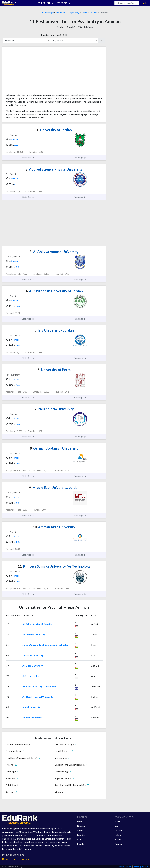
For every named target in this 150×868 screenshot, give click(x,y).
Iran (117, 826)
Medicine (61, 12)
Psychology (48, 12)
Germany (119, 844)
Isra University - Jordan (54, 330)
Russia (118, 839)
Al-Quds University (33, 666)
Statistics (28, 158)
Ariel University (31, 676)
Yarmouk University (33, 655)
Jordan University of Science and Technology (46, 645)
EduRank (88, 27)
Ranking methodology (16, 859)
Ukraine (119, 830)
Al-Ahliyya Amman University (54, 252)
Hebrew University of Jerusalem (39, 686)
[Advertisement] (27, 71)
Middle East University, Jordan (54, 488)
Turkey (118, 821)
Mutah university (31, 707)
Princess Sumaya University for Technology (54, 566)
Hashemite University (34, 634)
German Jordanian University (54, 448)
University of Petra (54, 370)
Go (101, 40)
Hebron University (32, 717)
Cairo (80, 830)
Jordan (94, 12)
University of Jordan (54, 130)
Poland (118, 835)
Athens (81, 839)
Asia (85, 12)
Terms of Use (125, 866)
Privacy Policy (141, 866)
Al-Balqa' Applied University (37, 624)
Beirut (80, 821)
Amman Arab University (54, 527)
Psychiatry (74, 12)
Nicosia (81, 826)
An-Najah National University (38, 697)
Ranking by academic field (54, 35)
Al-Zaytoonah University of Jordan (54, 291)
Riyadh (80, 844)
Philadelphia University (54, 409)
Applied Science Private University (54, 169)
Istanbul (81, 835)
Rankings (80, 158)
